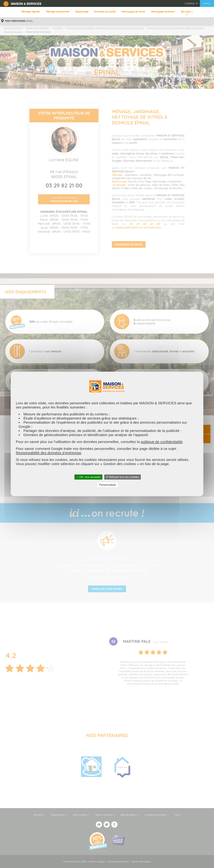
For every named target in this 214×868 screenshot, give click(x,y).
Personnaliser (108, 485)
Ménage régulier (31, 12)
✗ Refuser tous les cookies (123, 477)
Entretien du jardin (105, 12)
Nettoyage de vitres (133, 12)
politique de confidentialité (162, 442)
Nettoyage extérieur (163, 12)
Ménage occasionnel (58, 12)
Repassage (82, 12)
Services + (187, 12)
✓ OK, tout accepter (88, 477)
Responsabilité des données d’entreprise (49, 453)
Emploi (207, 4)
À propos (190, 4)
